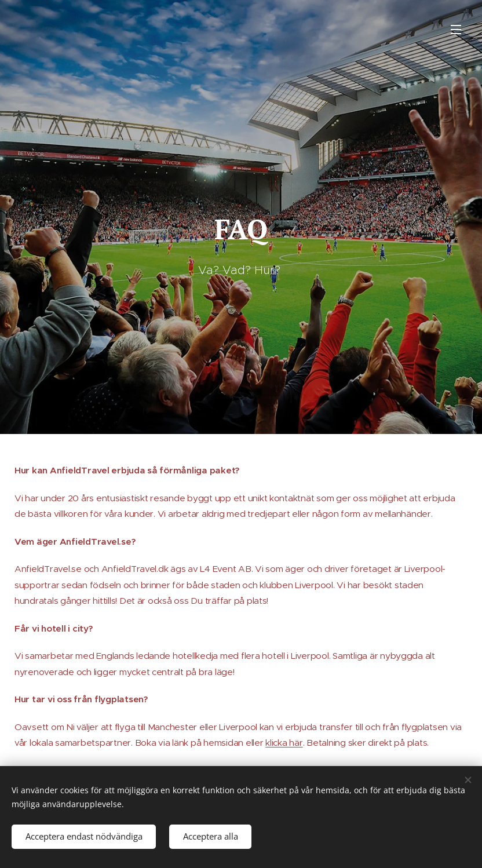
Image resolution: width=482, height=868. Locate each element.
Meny (456, 30)
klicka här (284, 743)
